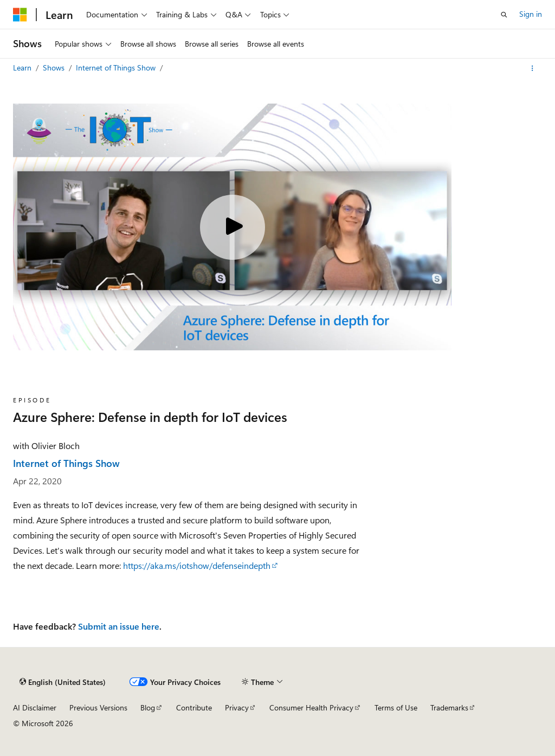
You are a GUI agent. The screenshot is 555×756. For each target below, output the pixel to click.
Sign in (531, 14)
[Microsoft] (20, 15)
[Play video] (233, 227)
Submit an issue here (119, 626)
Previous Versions (98, 707)
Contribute (194, 707)
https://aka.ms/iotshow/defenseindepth (197, 565)
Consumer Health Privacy (311, 707)
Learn (23, 68)
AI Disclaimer (35, 707)
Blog (148, 707)
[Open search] (504, 15)
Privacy (237, 707)
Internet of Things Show (117, 68)
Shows (55, 68)
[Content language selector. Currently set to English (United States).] (63, 682)
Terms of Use (396, 707)
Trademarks (449, 707)
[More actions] (533, 68)
